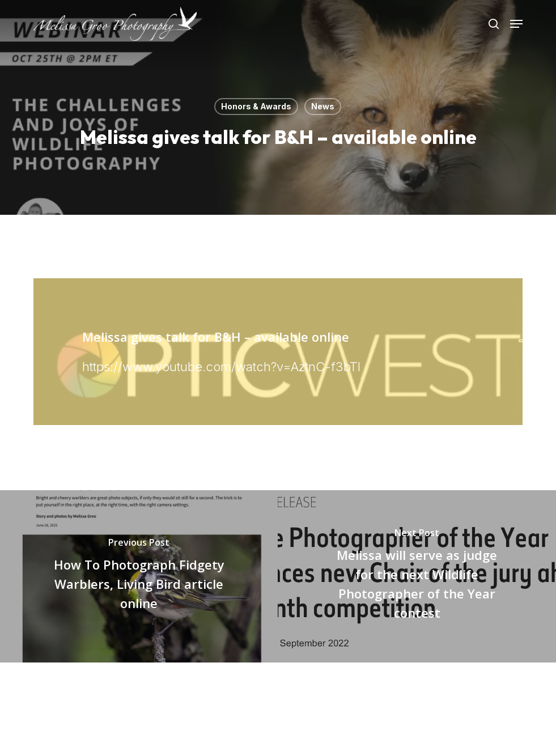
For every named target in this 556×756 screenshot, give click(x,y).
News (323, 106)
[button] (516, 24)
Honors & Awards (256, 106)
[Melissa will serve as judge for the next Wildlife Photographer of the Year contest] (417, 577)
